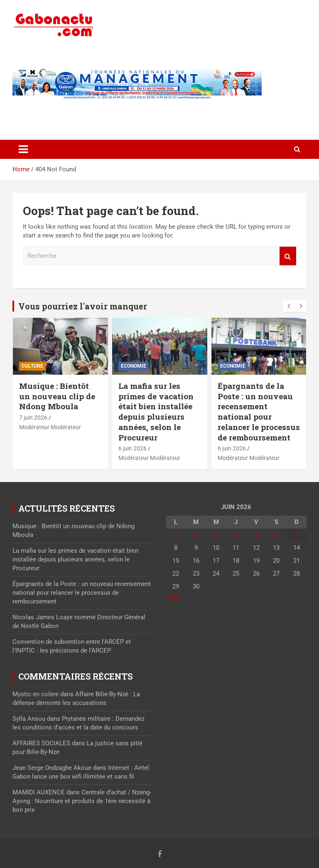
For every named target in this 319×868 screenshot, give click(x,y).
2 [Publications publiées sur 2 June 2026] (196, 535)
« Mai (173, 597)
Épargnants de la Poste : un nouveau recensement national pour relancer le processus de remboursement (259, 411)
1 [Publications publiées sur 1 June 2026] (176, 535)
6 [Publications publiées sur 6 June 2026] (276, 535)
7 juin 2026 (33, 418)
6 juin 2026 (133, 448)
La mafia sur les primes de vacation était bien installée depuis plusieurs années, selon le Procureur (156, 411)
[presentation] (289, 306)
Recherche (288, 256)
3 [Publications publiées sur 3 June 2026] (216, 535)
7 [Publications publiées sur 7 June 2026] (297, 535)
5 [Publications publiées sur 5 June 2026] (256, 535)
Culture (32, 366)
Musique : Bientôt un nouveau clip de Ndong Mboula (57, 396)
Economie (134, 366)
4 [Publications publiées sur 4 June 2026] (236, 535)
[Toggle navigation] (23, 149)
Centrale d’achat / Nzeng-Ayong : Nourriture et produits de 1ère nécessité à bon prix (82, 801)
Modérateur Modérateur (50, 427)
